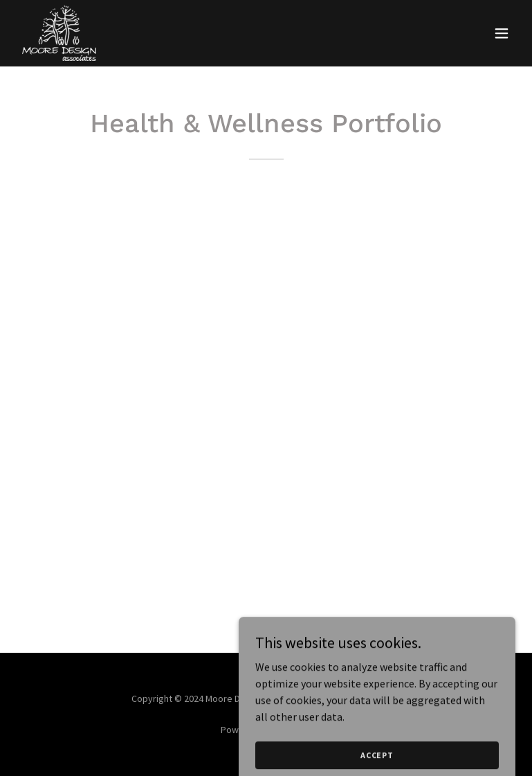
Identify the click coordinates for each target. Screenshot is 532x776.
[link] (59, 33)
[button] (502, 33)
